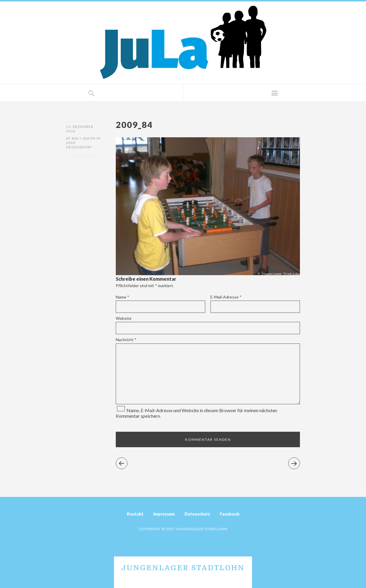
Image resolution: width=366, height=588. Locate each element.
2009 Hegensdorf (79, 145)
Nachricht (126, 340)
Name (122, 297)
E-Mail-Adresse (226, 297)
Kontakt (135, 514)
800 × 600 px (84, 138)
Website (124, 318)
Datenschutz (197, 514)
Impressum (164, 514)
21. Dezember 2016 (80, 129)
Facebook (230, 514)
